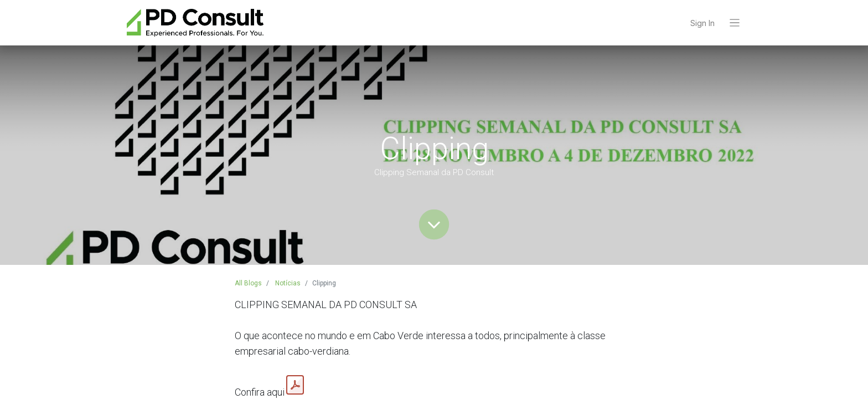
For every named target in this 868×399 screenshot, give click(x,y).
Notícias (288, 283)
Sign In (702, 23)
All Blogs (248, 283)
